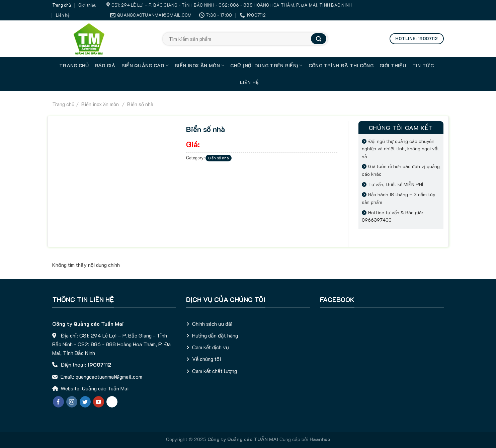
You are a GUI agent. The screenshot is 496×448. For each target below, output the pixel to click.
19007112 (99, 364)
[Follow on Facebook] (58, 402)
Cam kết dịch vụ (211, 347)
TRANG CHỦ (74, 65)
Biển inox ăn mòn (199, 66)
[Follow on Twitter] (85, 402)
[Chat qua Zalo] (112, 402)
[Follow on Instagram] (72, 402)
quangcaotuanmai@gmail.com (109, 377)
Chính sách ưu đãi (212, 324)
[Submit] (319, 39)
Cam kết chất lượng (215, 371)
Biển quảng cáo (145, 66)
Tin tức (423, 65)
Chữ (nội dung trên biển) (266, 66)
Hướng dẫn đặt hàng (215, 335)
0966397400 (377, 220)
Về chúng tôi (206, 359)
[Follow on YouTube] (99, 402)
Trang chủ (62, 5)
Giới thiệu (87, 5)
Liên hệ (63, 15)
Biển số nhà (140, 104)
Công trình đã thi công (341, 65)
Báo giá (105, 65)
